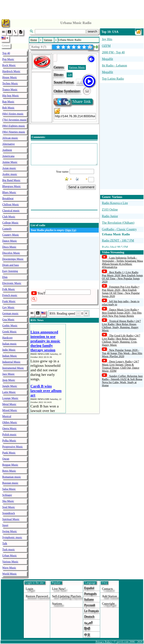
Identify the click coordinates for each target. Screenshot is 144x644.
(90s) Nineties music (14, 132)
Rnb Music (8, 108)
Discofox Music (11, 253)
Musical (7, 416)
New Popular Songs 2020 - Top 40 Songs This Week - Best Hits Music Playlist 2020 (122, 353)
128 (70, 75)
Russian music (10, 483)
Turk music (9, 549)
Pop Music (8, 59)
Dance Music (10, 241)
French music (10, 295)
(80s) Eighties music (14, 126)
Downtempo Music (13, 259)
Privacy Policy (104, 642)
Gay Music (8, 307)
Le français (91, 611)
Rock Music (9, 65)
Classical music (11, 211)
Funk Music (9, 301)
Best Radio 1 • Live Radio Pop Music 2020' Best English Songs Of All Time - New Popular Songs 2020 (122, 277)
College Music (10, 223)
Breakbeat (8, 198)
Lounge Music (10, 398)
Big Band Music (11, 180)
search (92, 31)
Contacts (107, 589)
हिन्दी (87, 629)
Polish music (9, 434)
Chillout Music (11, 204)
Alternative (9, 144)
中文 (87, 635)
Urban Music (10, 556)
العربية (88, 622)
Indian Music (10, 356)
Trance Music (10, 89)
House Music (10, 77)
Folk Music (9, 289)
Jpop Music (9, 380)
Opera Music (9, 428)
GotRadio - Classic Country (119, 229)
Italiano (89, 599)
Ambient (7, 150)
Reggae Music (10, 465)
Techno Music (10, 83)
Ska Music (8, 501)
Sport (5, 525)
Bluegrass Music (12, 186)
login (29, 589)
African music (10, 138)
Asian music (9, 168)
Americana (8, 156)
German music (10, 313)
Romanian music (12, 477)
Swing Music (10, 531)
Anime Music (10, 162)
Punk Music (9, 453)
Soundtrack (9, 513)
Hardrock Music (11, 71)
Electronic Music (12, 283)
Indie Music (9, 350)
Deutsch (89, 617)
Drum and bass (11, 265)
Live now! (59, 589)
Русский (90, 605)
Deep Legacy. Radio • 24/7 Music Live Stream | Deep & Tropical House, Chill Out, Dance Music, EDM (120, 366)
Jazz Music (9, 374)
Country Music (11, 235)
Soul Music (9, 507)
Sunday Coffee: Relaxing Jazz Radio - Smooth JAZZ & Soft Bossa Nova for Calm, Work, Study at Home (122, 381)
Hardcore (7, 338)
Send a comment (81, 187)
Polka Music (9, 441)
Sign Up (71, 230)
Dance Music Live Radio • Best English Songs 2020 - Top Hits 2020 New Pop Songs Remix (122, 313)
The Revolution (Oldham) (118, 223)
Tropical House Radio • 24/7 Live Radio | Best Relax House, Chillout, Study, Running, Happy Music (121, 326)
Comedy (7, 229)
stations (57, 604)
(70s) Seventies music (14, 120)
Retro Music (9, 471)
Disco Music (9, 247)
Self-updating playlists (67, 596)
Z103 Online (110, 210)
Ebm (5, 277)
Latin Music (9, 392)
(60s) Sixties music (13, 114)
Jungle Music (10, 386)
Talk (5, 543)
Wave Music (9, 568)
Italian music (9, 344)
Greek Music (9, 332)
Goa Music (8, 319)
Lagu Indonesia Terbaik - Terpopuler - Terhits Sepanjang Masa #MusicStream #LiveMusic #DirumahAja (122, 262)
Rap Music (8, 102)
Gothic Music (10, 326)
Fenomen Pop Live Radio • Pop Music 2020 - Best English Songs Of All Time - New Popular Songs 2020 (121, 291)
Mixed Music (10, 410)
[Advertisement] (72, 9)
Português (90, 594)
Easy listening (10, 271)
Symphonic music (12, 537)
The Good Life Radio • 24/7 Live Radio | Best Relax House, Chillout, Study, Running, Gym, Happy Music (121, 340)
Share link (72, 102)
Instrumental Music (13, 368)
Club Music (9, 217)
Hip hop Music (11, 96)
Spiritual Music (11, 519)
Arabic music (10, 174)
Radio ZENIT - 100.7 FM (118, 241)
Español (89, 588)
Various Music (10, 562)
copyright (108, 604)
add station (110, 596)
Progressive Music (13, 447)
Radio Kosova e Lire (115, 203)
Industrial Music (11, 362)
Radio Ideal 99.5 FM (115, 247)
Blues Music (9, 192)
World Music (10, 574)
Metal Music (9, 404)
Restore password (37, 596)
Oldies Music (10, 422)
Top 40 (6, 53)
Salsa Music (9, 489)
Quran (6, 459)
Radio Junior (110, 216)
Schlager (7, 495)
